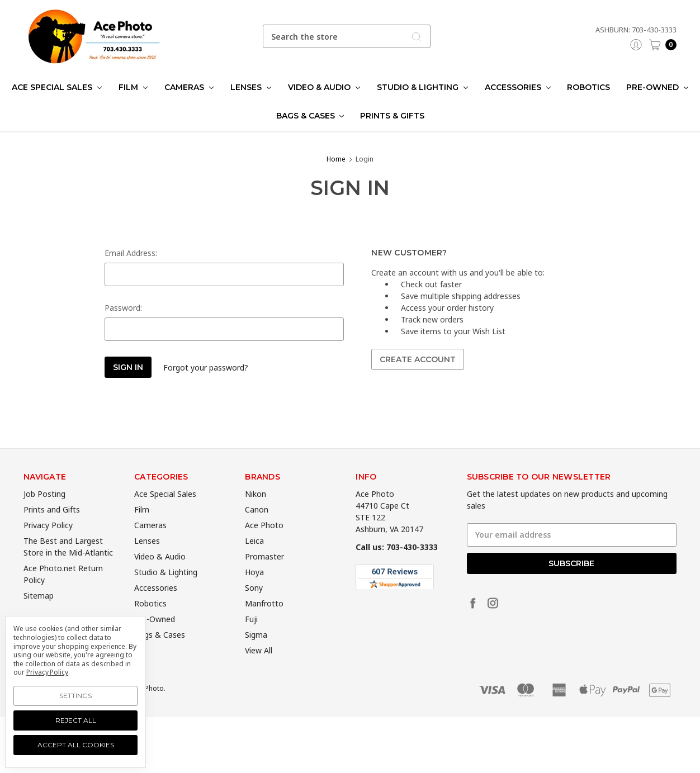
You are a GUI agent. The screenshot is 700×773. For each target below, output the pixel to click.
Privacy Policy (48, 541)
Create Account (418, 359)
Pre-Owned (657, 87)
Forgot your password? (206, 367)
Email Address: (131, 253)
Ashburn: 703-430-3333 (636, 30)
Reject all (76, 720)
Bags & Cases (310, 116)
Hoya (254, 588)
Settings (75, 696)
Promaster (264, 573)
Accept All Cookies (76, 745)
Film (133, 87)
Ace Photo (264, 541)
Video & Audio (324, 87)
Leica (254, 557)
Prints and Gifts (52, 526)
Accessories (518, 87)
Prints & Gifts (392, 116)
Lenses (251, 87)
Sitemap (39, 612)
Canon (257, 526)
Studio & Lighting (422, 87)
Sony (254, 604)
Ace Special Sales (57, 87)
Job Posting (44, 510)
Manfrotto (264, 620)
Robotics (588, 87)
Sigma (256, 651)
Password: (123, 308)
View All (259, 667)
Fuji (251, 635)
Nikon (256, 510)
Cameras (189, 87)
